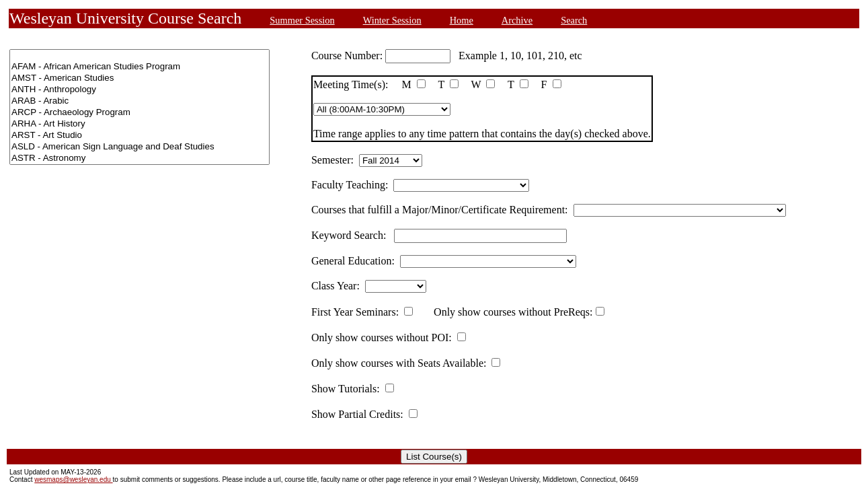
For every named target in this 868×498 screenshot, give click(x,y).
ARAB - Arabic (140, 101)
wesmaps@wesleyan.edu (73, 479)
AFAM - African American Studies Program (140, 67)
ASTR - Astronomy (140, 158)
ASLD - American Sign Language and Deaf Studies (140, 147)
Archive (517, 20)
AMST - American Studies (140, 78)
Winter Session (392, 20)
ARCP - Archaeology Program (140, 113)
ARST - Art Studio (140, 136)
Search (574, 20)
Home (462, 20)
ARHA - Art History (140, 124)
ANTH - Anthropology (140, 90)
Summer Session (302, 20)
